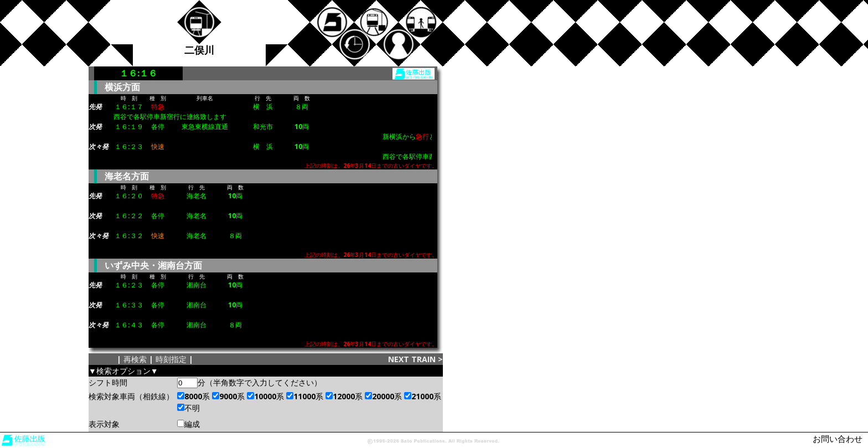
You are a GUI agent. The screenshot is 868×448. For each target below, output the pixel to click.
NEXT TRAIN (412, 359)
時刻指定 (171, 359)
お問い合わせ (838, 439)
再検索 (135, 359)
